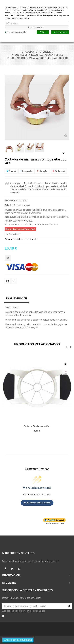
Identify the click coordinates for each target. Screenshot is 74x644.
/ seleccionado (16, 32)
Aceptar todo (60, 32)
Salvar (43, 32)
